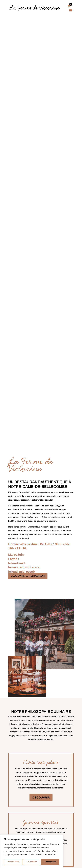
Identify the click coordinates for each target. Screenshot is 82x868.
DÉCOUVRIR (41, 797)
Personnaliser (13, 862)
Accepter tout (50, 862)
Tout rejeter (32, 862)
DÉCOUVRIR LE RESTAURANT (28, 576)
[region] (32, 851)
